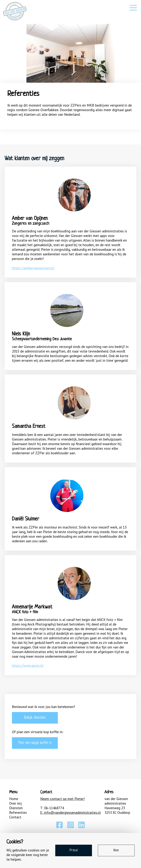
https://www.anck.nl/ (28, 665)
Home (14, 799)
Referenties (18, 812)
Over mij (16, 803)
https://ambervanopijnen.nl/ (33, 268)
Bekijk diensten (35, 718)
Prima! (74, 850)
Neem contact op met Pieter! (63, 799)
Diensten (16, 808)
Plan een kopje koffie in (35, 743)
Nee (116, 850)
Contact (15, 817)
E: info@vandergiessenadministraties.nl (70, 812)
